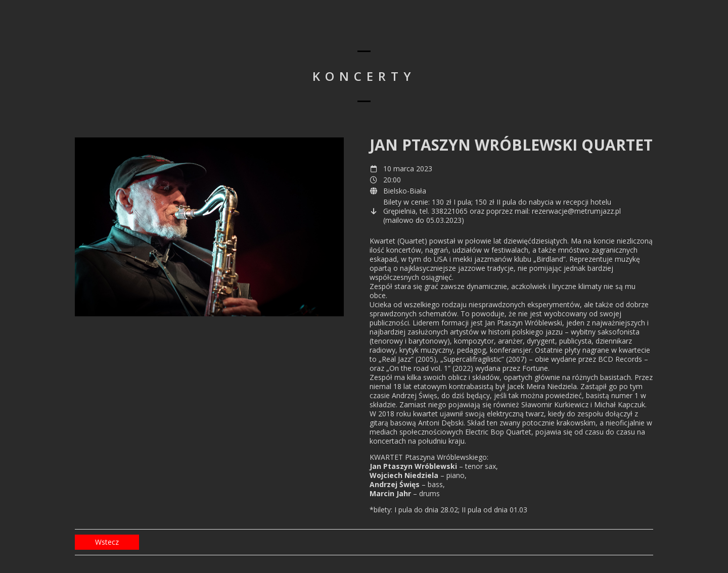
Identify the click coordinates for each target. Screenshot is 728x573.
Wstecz (107, 542)
